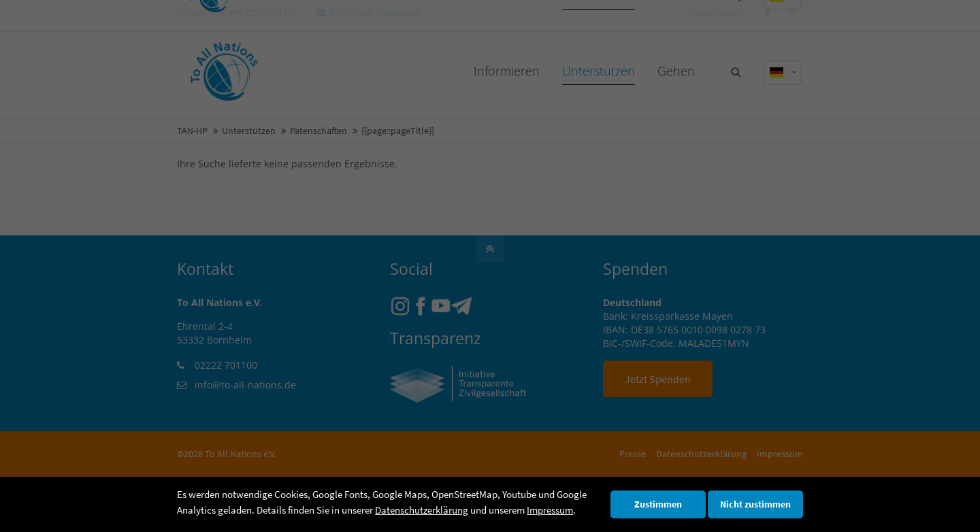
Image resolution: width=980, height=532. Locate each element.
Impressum (550, 510)
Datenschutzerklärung (422, 510)
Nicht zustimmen (755, 504)
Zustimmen (658, 504)
